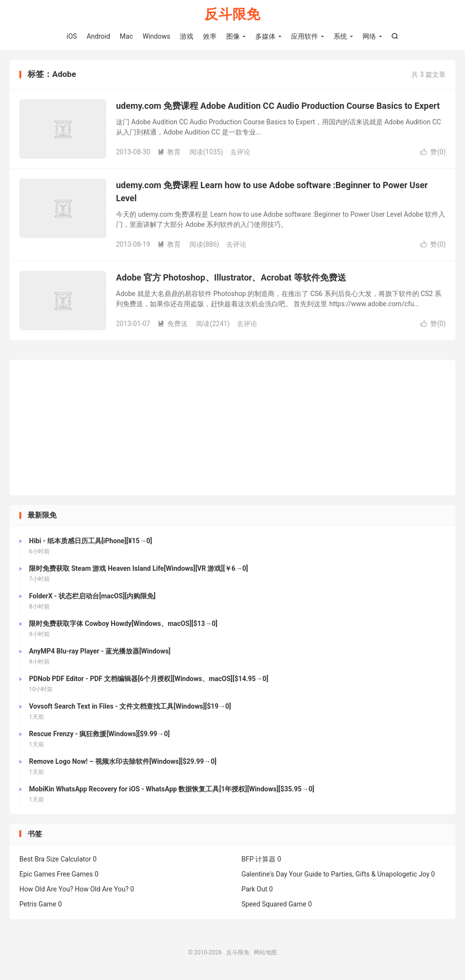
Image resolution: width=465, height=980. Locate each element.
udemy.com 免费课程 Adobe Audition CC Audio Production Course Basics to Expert (278, 106)
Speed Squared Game (274, 904)
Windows (156, 36)
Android (98, 36)
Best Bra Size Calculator (55, 859)
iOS (72, 36)
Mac (126, 36)
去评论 (240, 152)
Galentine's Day (264, 874)
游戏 (187, 36)
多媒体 (265, 36)
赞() (433, 152)
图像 (233, 36)
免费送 (173, 324)
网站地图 (265, 952)
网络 (369, 36)
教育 (169, 152)
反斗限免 (232, 15)
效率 (210, 36)
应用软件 (305, 36)
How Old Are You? (46, 889)
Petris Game (38, 904)
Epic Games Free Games (56, 874)
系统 (340, 36)
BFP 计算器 (258, 859)
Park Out (254, 889)
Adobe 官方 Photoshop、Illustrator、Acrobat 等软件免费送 (231, 277)
